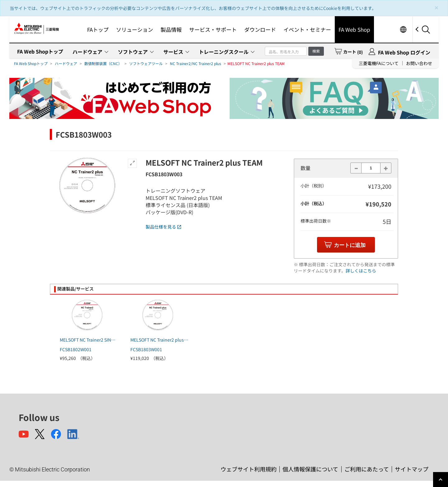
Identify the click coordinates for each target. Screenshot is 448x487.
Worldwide (403, 29)
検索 (316, 51)
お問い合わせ (419, 63)
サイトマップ (412, 469)
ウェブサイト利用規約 (249, 469)
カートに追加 (350, 245)
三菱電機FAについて (379, 63)
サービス (173, 52)
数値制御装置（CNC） (103, 63)
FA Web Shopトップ (40, 51)
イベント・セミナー (307, 29)
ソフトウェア (133, 52)
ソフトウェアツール (146, 63)
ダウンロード (260, 29)
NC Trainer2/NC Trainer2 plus (196, 63)
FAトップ (98, 29)
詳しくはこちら (361, 271)
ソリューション (135, 29)
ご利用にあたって (367, 469)
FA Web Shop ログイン (404, 52)
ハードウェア (87, 52)
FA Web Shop (354, 29)
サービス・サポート (213, 29)
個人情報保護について (310, 469)
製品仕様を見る (163, 227)
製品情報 (171, 29)
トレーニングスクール (224, 52)
